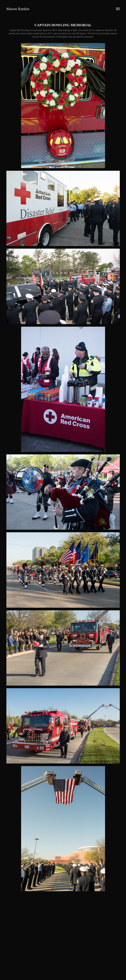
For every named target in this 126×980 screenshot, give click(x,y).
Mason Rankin (18, 9)
